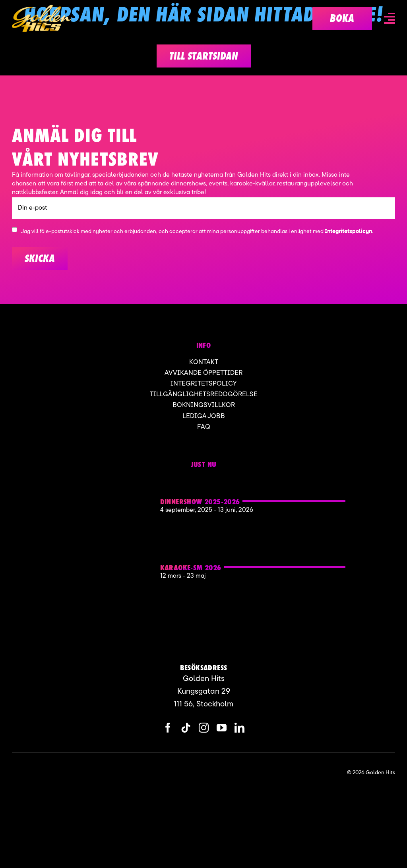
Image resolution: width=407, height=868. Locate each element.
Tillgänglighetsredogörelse (204, 394)
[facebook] (168, 728)
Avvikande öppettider (203, 373)
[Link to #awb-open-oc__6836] (390, 18)
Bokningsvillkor (204, 405)
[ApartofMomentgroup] (51, 773)
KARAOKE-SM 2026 (191, 567)
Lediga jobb (204, 416)
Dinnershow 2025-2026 (200, 502)
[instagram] (204, 728)
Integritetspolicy (203, 384)
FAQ (204, 427)
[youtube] (222, 728)
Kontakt (204, 362)
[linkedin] (239, 728)
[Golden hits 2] (105, 481)
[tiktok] (186, 728)
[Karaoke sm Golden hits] (105, 547)
